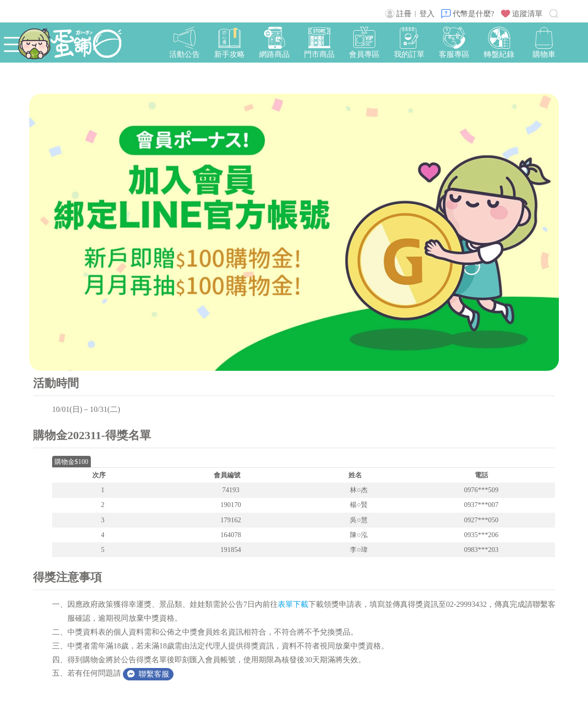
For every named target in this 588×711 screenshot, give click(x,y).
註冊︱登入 (410, 14)
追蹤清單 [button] (522, 14)
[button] (544, 43)
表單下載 (293, 604)
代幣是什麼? (468, 14)
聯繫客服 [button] (148, 674)
